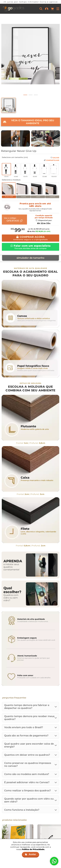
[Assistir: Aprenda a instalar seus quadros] (42, 565)
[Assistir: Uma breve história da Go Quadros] (46, 138)
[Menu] (58, 9)
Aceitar (30, 854)
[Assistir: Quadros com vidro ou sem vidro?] (42, 594)
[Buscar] (41, 9)
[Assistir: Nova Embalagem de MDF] (15, 138)
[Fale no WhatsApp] (54, 861)
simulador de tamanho (30, 258)
